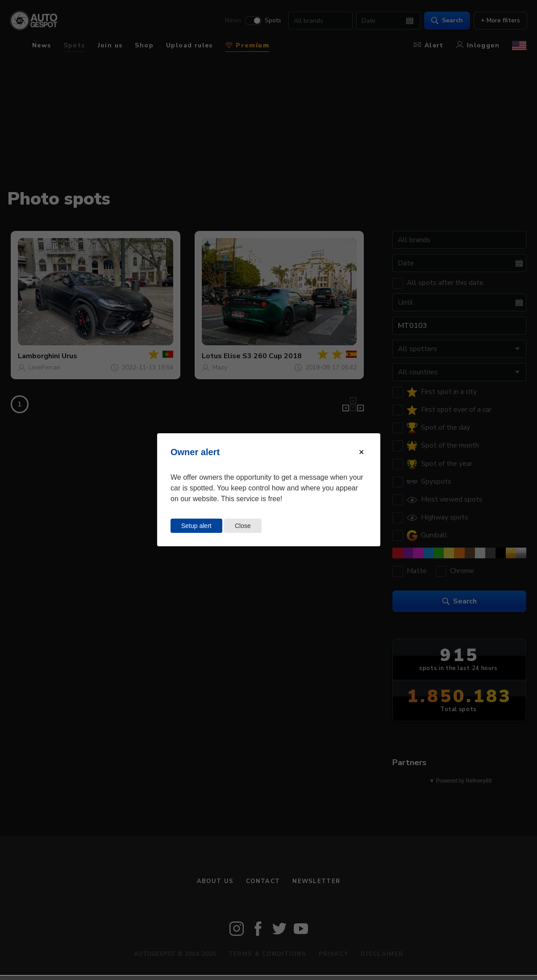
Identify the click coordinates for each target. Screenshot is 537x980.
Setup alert (196, 526)
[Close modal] (361, 452)
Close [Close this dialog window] (243, 526)
